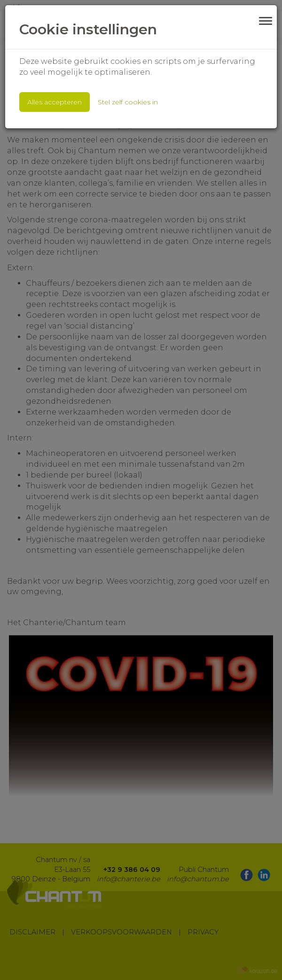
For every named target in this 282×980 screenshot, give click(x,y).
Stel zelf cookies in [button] (128, 102)
